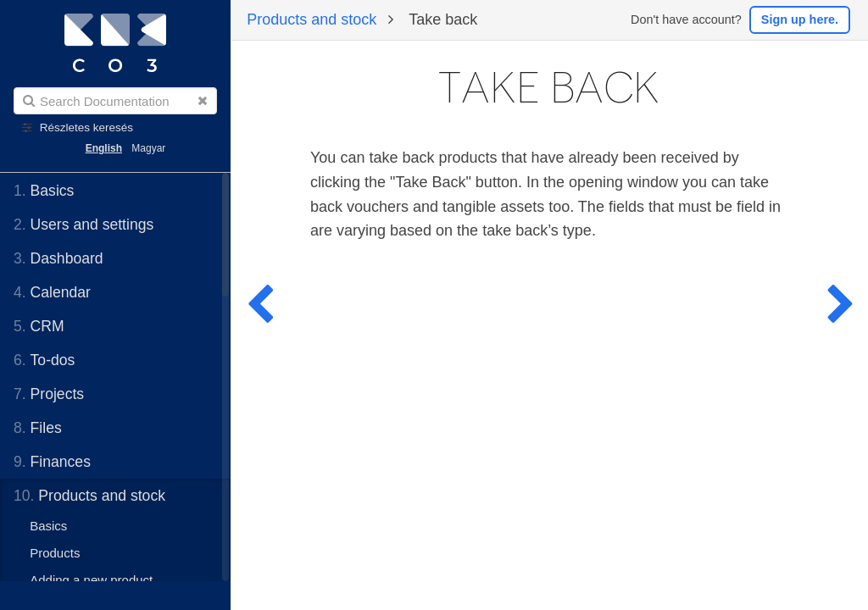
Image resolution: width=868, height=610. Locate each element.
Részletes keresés (86, 128)
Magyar (148, 148)
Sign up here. (800, 19)
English (104, 148)
